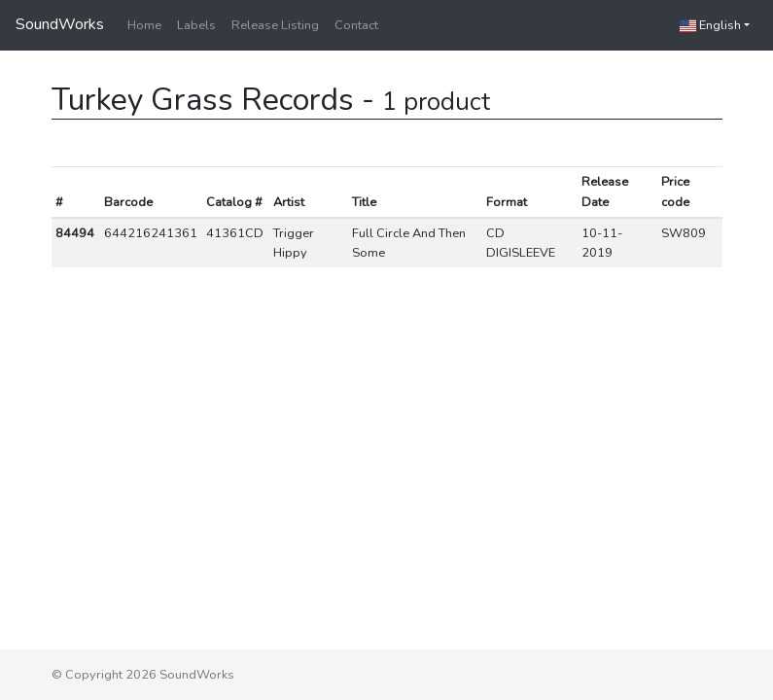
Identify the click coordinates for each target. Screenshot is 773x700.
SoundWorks (60, 24)
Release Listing (275, 25)
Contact (356, 25)
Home (144, 25)
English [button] (710, 25)
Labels (196, 25)
